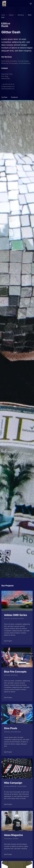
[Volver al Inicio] (4, 4)
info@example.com (8, 86)
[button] (31, 4)
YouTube (4, 97)
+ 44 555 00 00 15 (8, 84)
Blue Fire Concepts (15, 672)
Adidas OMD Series (16, 615)
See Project (8, 641)
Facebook (14, 97)
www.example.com (8, 89)
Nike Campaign (13, 783)
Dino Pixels (11, 728)
